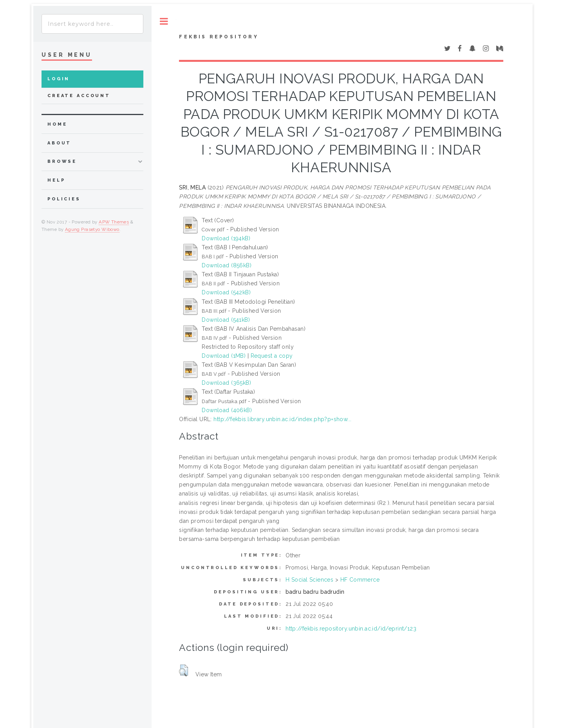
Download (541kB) (226, 320)
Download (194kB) (226, 238)
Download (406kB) (227, 410)
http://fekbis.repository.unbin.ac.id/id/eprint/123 (351, 629)
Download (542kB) (226, 292)
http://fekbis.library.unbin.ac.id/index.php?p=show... (282, 419)
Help (56, 180)
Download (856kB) (227, 265)
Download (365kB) (226, 383)
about (59, 143)
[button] (183, 670)
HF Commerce (360, 580)
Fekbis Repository (219, 37)
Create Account (79, 96)
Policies (64, 199)
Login (59, 79)
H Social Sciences (309, 580)
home (57, 124)
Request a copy (272, 356)
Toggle (164, 21)
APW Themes (114, 222)
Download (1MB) (224, 356)
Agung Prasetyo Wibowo (92, 229)
